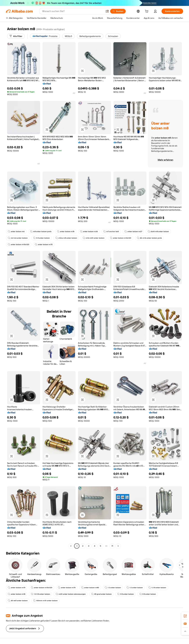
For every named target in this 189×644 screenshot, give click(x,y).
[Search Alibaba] (73, 11)
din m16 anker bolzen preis (149, 238)
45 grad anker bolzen (101, 594)
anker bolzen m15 (17, 588)
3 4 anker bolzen (41, 238)
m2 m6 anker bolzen (18, 238)
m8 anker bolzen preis (41, 231)
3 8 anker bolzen (126, 594)
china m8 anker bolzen (66, 238)
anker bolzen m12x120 (121, 238)
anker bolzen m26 (89, 231)
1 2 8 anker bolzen (157, 588)
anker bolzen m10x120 (19, 244)
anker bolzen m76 (66, 231)
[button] (107, 11)
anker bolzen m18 (17, 594)
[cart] (147, 12)
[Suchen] (118, 11)
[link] (185, 616)
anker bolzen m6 (16, 231)
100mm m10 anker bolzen (45, 601)
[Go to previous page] (71, 546)
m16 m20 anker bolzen (94, 238)
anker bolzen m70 (44, 244)
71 (112, 546)
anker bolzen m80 (90, 588)
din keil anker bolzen (18, 601)
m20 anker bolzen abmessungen (71, 594)
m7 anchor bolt (111, 231)
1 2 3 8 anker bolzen (40, 594)
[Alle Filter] (16, 36)
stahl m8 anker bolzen (158, 231)
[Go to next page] (118, 546)
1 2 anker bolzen (113, 588)
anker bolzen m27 (133, 231)
